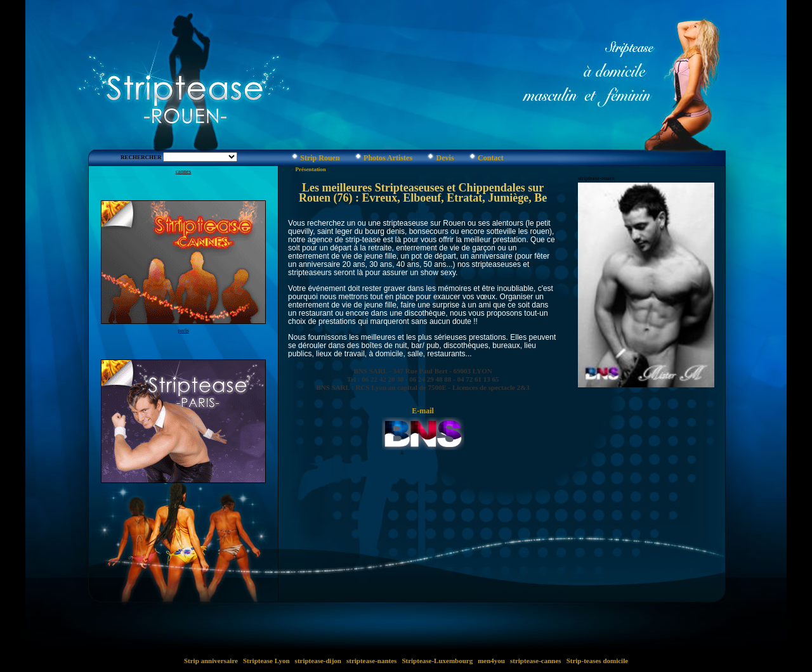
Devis (445, 158)
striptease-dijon (318, 661)
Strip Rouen (320, 158)
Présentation (311, 169)
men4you (491, 661)
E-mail (423, 411)
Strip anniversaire (211, 661)
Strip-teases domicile (597, 661)
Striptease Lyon (266, 661)
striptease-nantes (371, 661)
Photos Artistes (388, 158)
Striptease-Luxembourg (437, 661)
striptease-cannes (535, 661)
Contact (491, 158)
